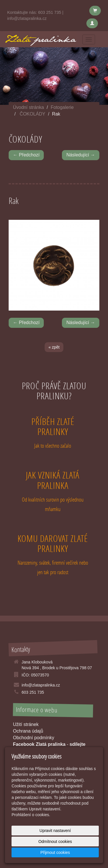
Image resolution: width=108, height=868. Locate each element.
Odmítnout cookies (55, 841)
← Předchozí (26, 155)
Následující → (81, 155)
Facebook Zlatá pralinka (39, 744)
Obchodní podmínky (34, 738)
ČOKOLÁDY (32, 114)
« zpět (54, 347)
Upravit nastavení (55, 831)
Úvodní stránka (29, 107)
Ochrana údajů (28, 731)
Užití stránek (26, 724)
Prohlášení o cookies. (31, 815)
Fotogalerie (62, 107)
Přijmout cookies (55, 852)
